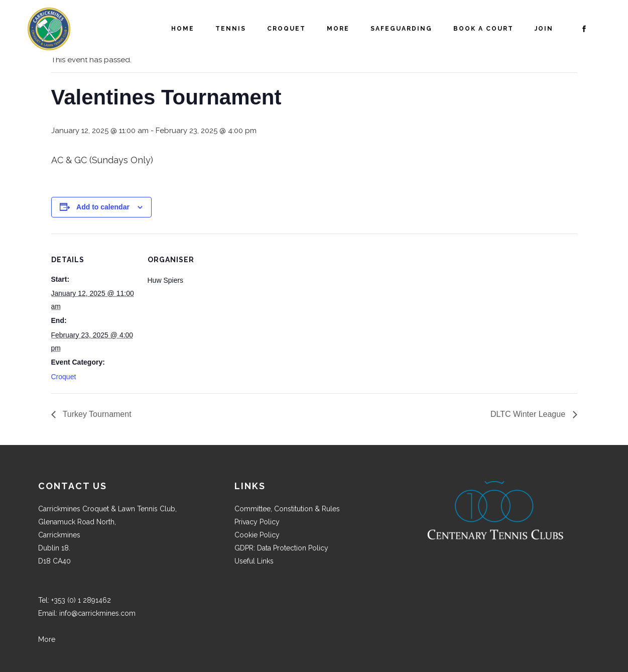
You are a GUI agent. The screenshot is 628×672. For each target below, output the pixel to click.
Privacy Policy (257, 522)
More (47, 639)
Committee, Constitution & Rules (287, 509)
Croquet (64, 377)
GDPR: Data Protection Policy (281, 548)
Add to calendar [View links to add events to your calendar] (103, 207)
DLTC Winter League (529, 414)
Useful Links (254, 561)
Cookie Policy (257, 535)
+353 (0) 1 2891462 (81, 600)
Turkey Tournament (96, 414)
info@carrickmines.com (97, 613)
